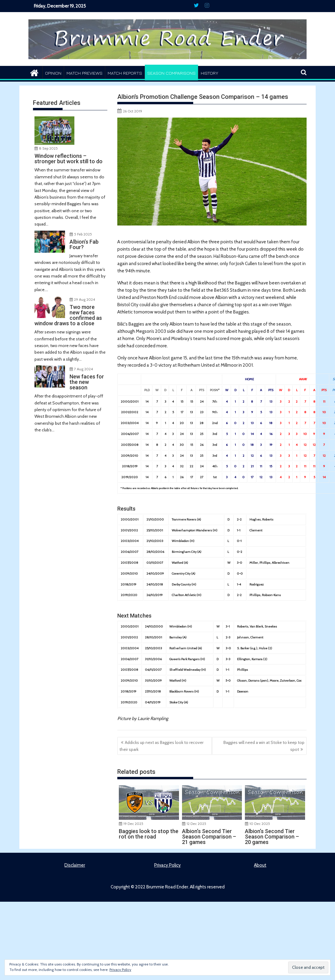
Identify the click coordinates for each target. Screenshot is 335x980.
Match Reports (125, 73)
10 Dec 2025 (260, 824)
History (210, 73)
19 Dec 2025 (133, 824)
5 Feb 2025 (83, 234)
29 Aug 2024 (85, 299)
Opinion (53, 73)
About (260, 865)
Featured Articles (57, 103)
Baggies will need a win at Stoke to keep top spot (264, 746)
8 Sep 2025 (48, 148)
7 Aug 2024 (83, 368)
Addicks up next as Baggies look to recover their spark (161, 746)
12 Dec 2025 (196, 824)
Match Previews (85, 73)
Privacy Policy (167, 865)
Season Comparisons (171, 73)
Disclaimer (75, 865)
